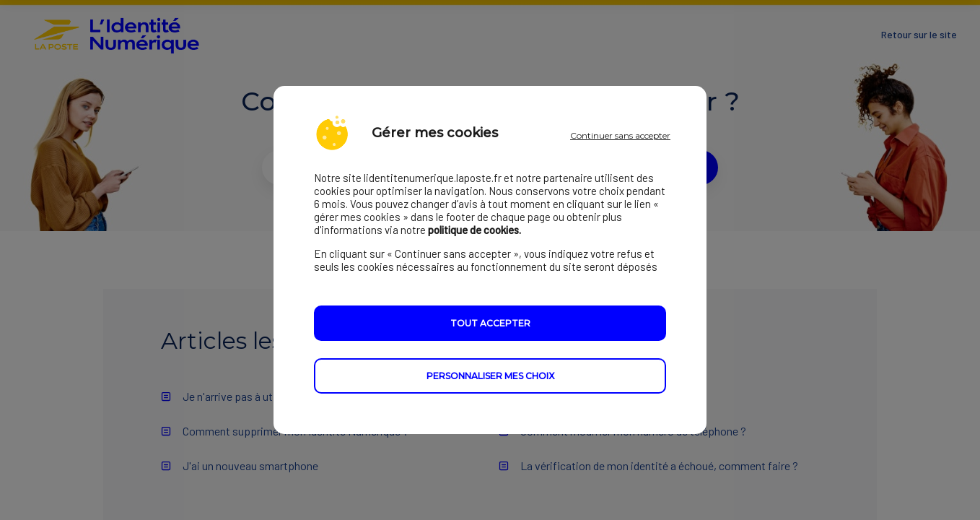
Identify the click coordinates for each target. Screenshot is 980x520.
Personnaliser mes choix (490, 376)
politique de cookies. (474, 230)
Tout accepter (490, 323)
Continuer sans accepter (620, 135)
